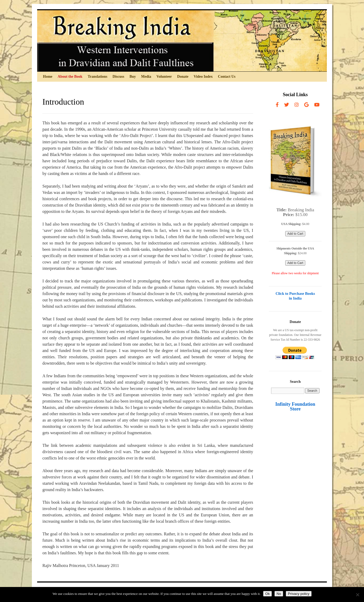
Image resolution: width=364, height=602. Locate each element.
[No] (357, 595)
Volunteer (164, 77)
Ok (267, 594)
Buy (133, 77)
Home (48, 77)
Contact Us (227, 77)
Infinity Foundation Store (295, 407)
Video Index (203, 77)
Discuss (118, 77)
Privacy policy (299, 594)
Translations (97, 77)
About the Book (70, 77)
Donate (183, 77)
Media (146, 77)
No (279, 594)
